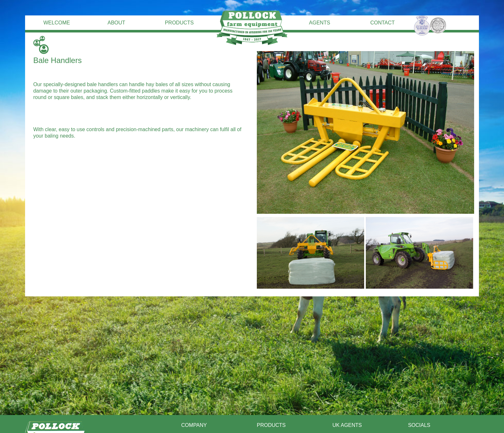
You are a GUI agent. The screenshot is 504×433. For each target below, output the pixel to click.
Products (179, 23)
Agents (319, 23)
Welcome (57, 23)
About (116, 23)
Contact (382, 23)
